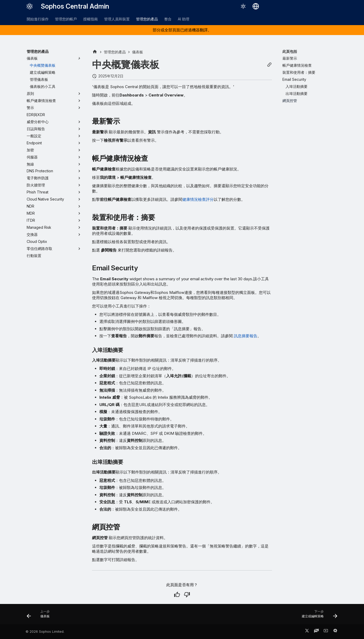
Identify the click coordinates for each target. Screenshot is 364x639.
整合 (168, 19)
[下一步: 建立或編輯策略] (318, 616)
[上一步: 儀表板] (40, 616)
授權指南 (90, 19)
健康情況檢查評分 (198, 199)
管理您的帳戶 (66, 19)
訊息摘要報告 (246, 336)
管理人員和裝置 (117, 19)
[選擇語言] (256, 6)
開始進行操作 (38, 19)
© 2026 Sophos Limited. (45, 632)
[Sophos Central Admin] (30, 6)
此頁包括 (290, 51)
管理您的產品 (147, 19)
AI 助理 (184, 19)
